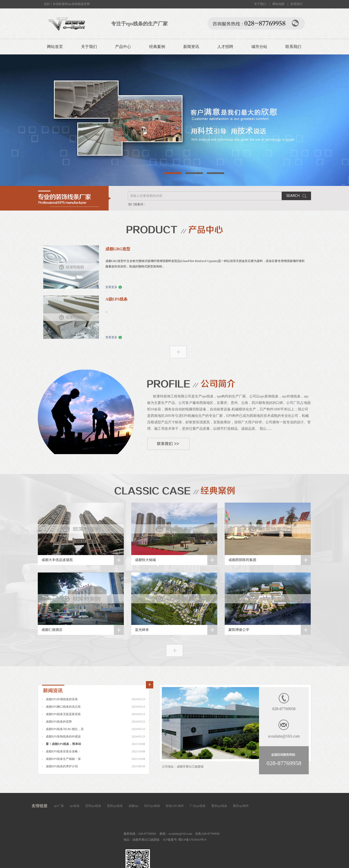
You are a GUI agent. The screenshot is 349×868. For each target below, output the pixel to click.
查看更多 (111, 287)
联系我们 (297, 4)
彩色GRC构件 (175, 806)
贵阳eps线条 (115, 806)
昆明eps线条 (93, 806)
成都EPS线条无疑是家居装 (63, 714)
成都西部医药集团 (242, 560)
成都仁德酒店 (52, 630)
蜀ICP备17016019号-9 (192, 840)
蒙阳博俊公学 (239, 630)
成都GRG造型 (118, 249)
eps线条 (75, 806)
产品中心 (123, 47)
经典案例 (157, 47)
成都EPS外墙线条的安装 (62, 699)
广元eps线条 (198, 806)
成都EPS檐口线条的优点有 (63, 707)
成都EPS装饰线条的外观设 (63, 737)
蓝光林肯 (142, 630)
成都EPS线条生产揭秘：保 (63, 759)
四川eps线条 (152, 806)
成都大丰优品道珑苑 (57, 560)
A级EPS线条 (116, 299)
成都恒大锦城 (145, 560)
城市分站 (259, 47)
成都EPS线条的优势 (59, 722)
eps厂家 (59, 806)
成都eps (133, 806)
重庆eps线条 (219, 806)
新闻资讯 (191, 47)
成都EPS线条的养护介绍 (62, 766)
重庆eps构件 (241, 806)
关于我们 (260, 4)
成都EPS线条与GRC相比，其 (65, 729)
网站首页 (55, 47)
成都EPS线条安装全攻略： (63, 751)
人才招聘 (225, 47)
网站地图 (278, 4)
